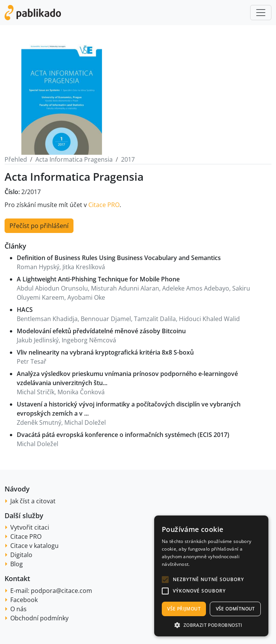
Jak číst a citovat (33, 501)
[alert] (211, 576)
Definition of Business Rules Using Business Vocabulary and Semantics (119, 258)
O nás (18, 609)
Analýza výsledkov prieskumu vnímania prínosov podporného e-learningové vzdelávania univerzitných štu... (127, 378)
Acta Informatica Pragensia (74, 159)
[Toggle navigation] (261, 13)
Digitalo (21, 555)
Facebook (24, 600)
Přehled (16, 159)
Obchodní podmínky (39, 618)
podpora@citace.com (61, 591)
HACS (25, 310)
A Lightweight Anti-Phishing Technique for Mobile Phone (98, 279)
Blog (17, 564)
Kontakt (17, 578)
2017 (128, 159)
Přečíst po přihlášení (39, 226)
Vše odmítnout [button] (235, 609)
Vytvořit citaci (30, 527)
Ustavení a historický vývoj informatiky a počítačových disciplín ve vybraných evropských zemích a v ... (129, 409)
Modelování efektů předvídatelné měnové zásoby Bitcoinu (101, 331)
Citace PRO (104, 205)
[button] (165, 580)
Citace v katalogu (34, 546)
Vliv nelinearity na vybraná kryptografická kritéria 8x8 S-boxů (105, 352)
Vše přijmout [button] (184, 609)
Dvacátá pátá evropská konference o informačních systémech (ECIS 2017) (123, 435)
